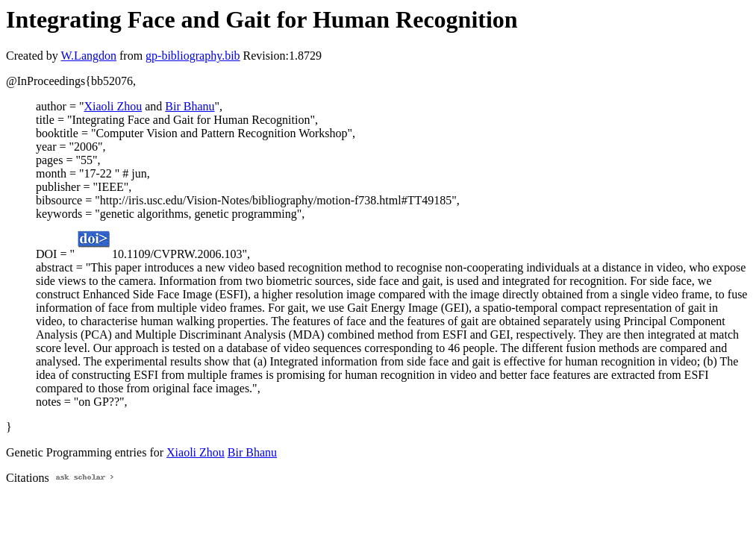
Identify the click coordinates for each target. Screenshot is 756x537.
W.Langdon (88, 56)
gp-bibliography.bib (193, 56)
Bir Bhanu (190, 106)
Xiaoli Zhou (113, 106)
